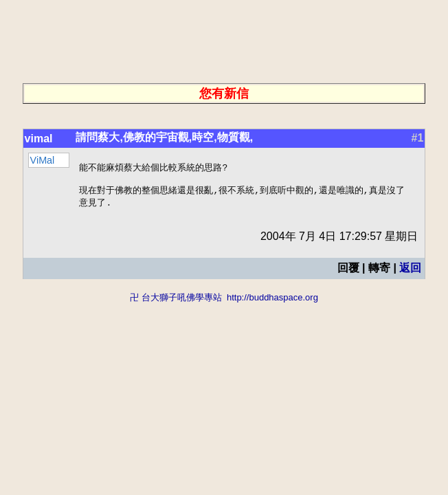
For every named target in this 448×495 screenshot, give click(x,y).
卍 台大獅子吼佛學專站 (176, 301)
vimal (39, 139)
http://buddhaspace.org (272, 301)
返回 (410, 272)
